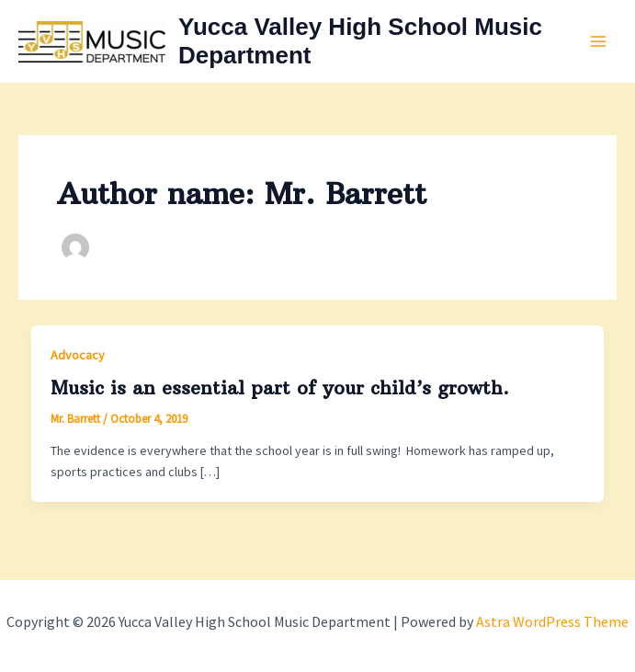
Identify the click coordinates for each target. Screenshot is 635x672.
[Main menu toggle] (598, 42)
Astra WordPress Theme (552, 621)
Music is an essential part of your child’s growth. (280, 387)
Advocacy (78, 355)
